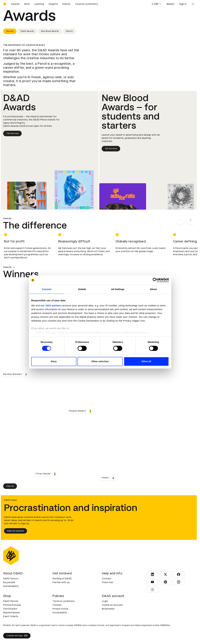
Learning (39, 4)
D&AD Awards (27, 31)
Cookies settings (17, 636)
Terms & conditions (64, 601)
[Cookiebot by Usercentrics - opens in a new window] (155, 280)
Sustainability (11, 586)
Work (27, 4)
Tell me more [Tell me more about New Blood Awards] (111, 149)
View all (10, 486)
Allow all (146, 361)
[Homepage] (5, 4)
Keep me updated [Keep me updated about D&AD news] (15, 531)
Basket (171, 4)
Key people (9, 582)
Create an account (112, 605)
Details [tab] (82, 289)
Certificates (10, 609)
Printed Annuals (12, 605)
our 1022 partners (51, 305)
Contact (107, 578)
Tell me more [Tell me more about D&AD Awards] (12, 133)
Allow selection (100, 361)
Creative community (86, 4)
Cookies (57, 605)
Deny (54, 361)
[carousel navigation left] (180, 220)
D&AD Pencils (11, 601)
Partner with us (61, 582)
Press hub (108, 582)
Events (66, 4)
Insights (53, 4)
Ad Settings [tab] (118, 289)
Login (105, 601)
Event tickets (11, 616)
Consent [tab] (47, 289)
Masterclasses (12, 613)
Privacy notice (60, 609)
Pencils (69, 31)
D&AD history (11, 578)
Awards (15, 4)
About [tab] (153, 289)
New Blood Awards (50, 31)
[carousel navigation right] (191, 220)
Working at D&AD (62, 578)
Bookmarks (108, 609)
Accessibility (60, 613)
